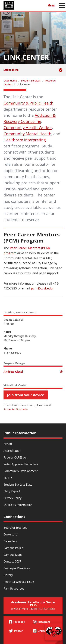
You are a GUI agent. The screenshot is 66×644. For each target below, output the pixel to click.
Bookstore (10, 534)
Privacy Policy (12, 498)
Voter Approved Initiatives (21, 464)
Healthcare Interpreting (25, 140)
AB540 (8, 444)
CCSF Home (10, 81)
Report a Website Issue (19, 582)
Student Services (31, 81)
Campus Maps (13, 555)
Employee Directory (17, 568)
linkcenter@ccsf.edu (16, 409)
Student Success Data (18, 485)
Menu (51, 5)
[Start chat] (54, 632)
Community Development (21, 471)
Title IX (8, 478)
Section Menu (33, 72)
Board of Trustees (15, 528)
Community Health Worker (28, 127)
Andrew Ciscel (13, 372)
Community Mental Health (27, 134)
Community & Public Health (29, 103)
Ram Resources (14, 589)
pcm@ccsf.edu (42, 288)
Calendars (10, 541)
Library (8, 575)
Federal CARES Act (15, 457)
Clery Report (12, 491)
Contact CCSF (12, 561)
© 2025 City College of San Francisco (33, 609)
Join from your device (26, 395)
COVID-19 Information (18, 505)
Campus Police (13, 548)
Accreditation (12, 451)
